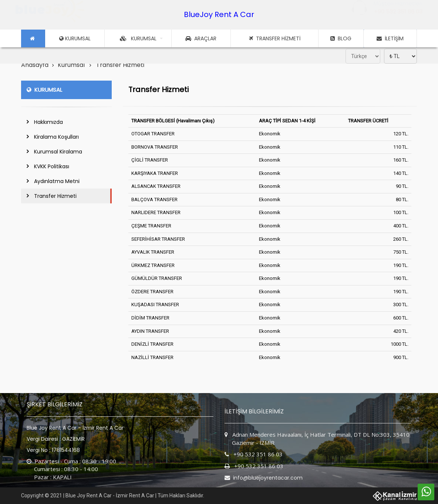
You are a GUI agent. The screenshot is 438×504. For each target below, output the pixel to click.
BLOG (341, 38)
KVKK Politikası (48, 166)
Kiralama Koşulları (53, 137)
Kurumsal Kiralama (54, 152)
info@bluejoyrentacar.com (268, 478)
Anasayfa (35, 65)
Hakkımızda (45, 122)
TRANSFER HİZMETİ (275, 38)
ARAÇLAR (201, 38)
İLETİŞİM (390, 38)
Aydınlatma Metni (53, 181)
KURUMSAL (75, 38)
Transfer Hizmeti (52, 196)
